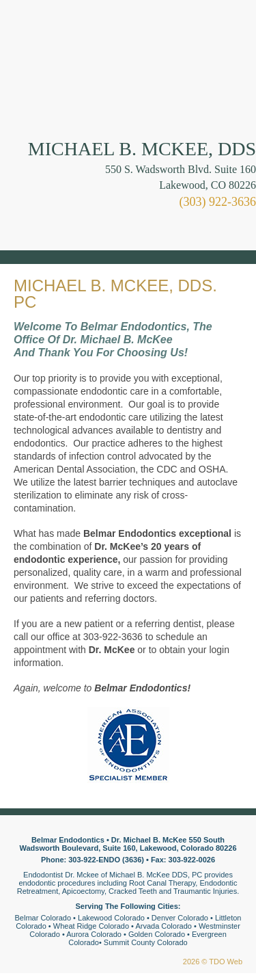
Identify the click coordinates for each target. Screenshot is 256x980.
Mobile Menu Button (25, 231)
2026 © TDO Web (213, 962)
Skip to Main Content (38, 5)
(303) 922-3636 (218, 202)
